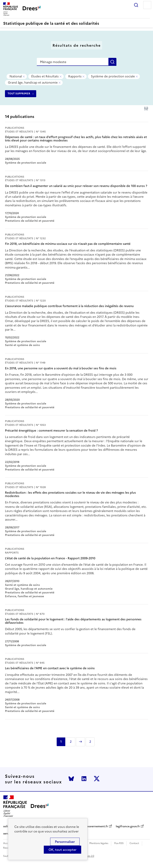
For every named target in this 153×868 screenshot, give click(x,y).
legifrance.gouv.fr (128, 826)
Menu (147, 5)
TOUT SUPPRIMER (19, 93)
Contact (134, 843)
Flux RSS (119, 843)
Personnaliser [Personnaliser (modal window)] (65, 842)
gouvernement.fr (96, 826)
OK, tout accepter (62, 850)
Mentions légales (99, 843)
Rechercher (136, 5)
